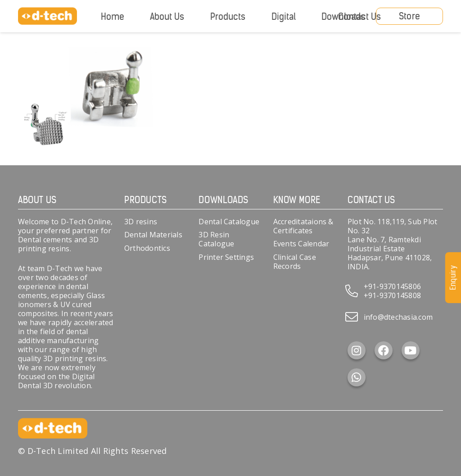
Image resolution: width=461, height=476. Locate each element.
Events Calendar (301, 244)
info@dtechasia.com (398, 317)
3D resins (141, 222)
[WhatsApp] (357, 377)
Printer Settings (226, 257)
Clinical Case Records (295, 262)
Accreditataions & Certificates (303, 226)
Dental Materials (153, 235)
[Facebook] (384, 350)
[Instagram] (357, 350)
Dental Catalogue (229, 222)
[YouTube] (411, 350)
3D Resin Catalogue (216, 239)
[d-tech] (47, 16)
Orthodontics (147, 248)
